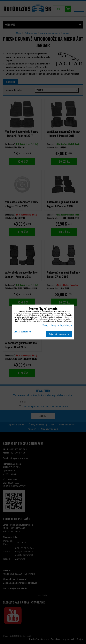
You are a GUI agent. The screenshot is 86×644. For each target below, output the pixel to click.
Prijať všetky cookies (59, 334)
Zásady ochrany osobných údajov (57, 325)
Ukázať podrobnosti (23, 332)
